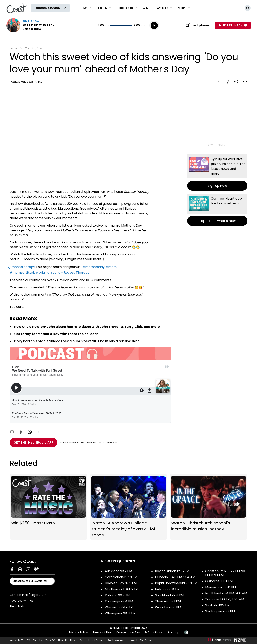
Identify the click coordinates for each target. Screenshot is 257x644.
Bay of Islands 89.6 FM (172, 571)
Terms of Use (102, 632)
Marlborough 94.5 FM (121, 589)
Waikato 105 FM (217, 605)
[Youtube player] (90, 137)
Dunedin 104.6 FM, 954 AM (175, 577)
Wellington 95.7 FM (220, 611)
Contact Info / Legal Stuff (28, 595)
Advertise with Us (21, 601)
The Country (147, 640)
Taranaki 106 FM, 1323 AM (225, 599)
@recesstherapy (22, 267)
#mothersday (93, 267)
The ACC (50, 640)
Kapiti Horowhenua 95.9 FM (176, 583)
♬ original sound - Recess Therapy (62, 272)
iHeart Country (96, 640)
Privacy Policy (78, 632)
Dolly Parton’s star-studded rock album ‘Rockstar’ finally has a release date (77, 341)
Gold (82, 640)
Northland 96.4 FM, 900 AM (226, 593)
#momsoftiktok (22, 272)
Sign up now (217, 172)
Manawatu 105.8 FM (220, 587)
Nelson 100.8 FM (167, 589)
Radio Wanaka (116, 640)
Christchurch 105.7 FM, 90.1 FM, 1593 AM (226, 573)
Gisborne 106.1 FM (219, 581)
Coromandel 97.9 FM (121, 577)
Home (13, 48)
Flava (73, 640)
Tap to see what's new (217, 210)
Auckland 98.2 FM (118, 571)
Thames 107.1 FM (168, 601)
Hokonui (132, 640)
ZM (28, 640)
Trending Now (34, 48)
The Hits (38, 640)
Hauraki (63, 640)
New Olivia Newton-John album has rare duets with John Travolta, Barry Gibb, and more (87, 327)
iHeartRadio (18, 606)
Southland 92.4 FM (169, 595)
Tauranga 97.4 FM (119, 601)
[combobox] (245, 82)
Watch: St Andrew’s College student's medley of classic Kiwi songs (129, 507)
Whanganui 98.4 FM (120, 613)
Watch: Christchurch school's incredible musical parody (209, 507)
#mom (111, 267)
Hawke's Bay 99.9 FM (121, 583)
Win (145, 8)
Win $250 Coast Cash (48, 507)
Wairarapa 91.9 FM (119, 607)
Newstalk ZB (16, 640)
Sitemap (173, 632)
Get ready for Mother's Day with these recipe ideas (56, 334)
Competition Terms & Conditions (139, 632)
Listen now (32, 25)
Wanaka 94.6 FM (168, 607)
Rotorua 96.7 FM (117, 595)
